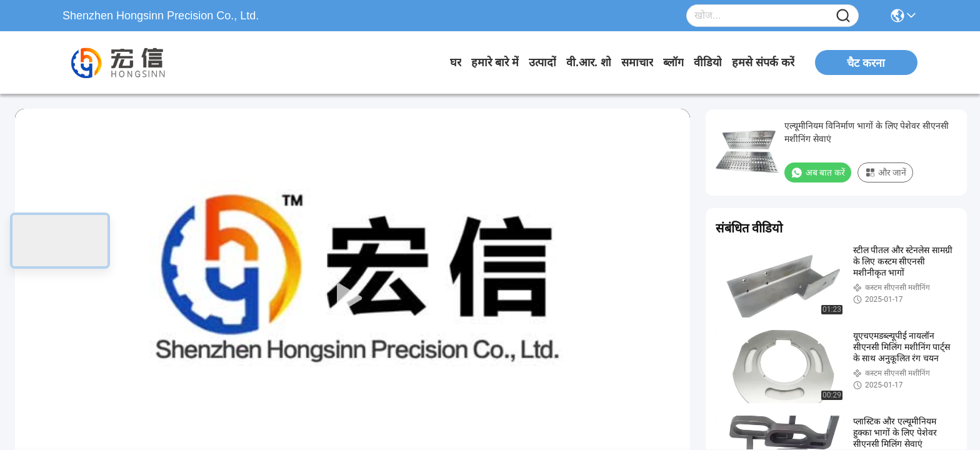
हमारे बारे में (495, 62)
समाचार (637, 62)
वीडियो (708, 62)
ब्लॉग (673, 62)
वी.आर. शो (589, 62)
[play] (352, 299)
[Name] (843, 16)
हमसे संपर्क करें (763, 62)
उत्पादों (542, 62)
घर (456, 62)
